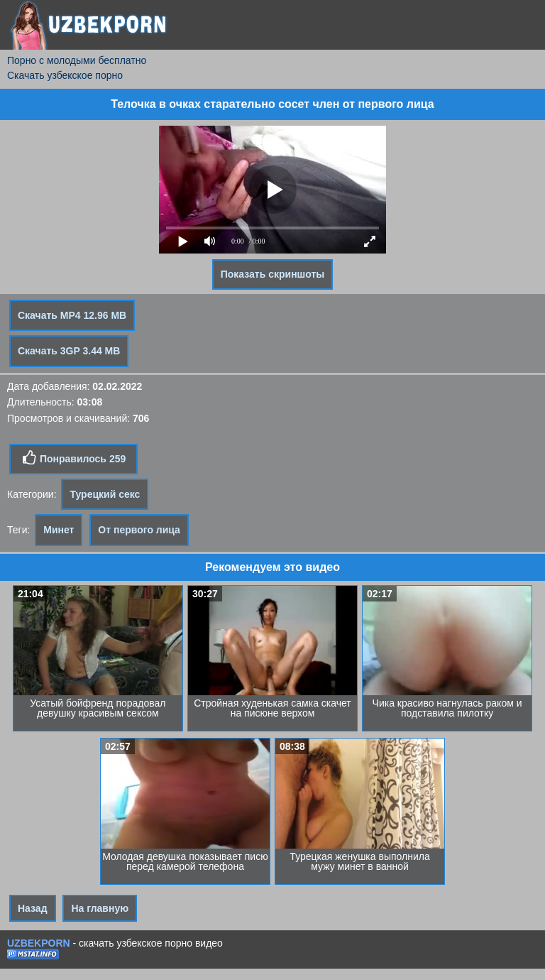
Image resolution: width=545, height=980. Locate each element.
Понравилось (73, 458)
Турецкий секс (105, 494)
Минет (59, 530)
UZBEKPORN (39, 943)
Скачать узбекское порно (65, 75)
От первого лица (139, 530)
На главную (100, 908)
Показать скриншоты (273, 274)
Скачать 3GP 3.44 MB (69, 351)
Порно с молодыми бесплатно (77, 60)
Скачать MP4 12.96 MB (72, 315)
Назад (33, 908)
